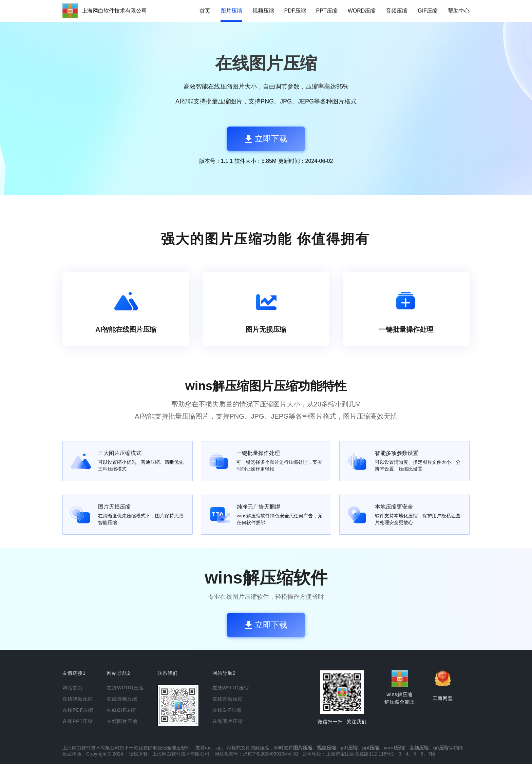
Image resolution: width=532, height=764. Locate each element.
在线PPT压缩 (78, 721)
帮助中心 (459, 11)
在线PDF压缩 (78, 710)
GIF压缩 (428, 11)
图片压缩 (231, 11)
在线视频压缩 (78, 699)
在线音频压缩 (122, 699)
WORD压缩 (362, 11)
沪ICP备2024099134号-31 (271, 754)
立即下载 (266, 139)
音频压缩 (397, 11)
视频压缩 (263, 11)
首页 (205, 11)
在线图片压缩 (122, 721)
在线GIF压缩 (121, 710)
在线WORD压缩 (125, 688)
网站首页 (73, 688)
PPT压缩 (327, 11)
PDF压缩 (295, 11)
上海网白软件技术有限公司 (114, 11)
